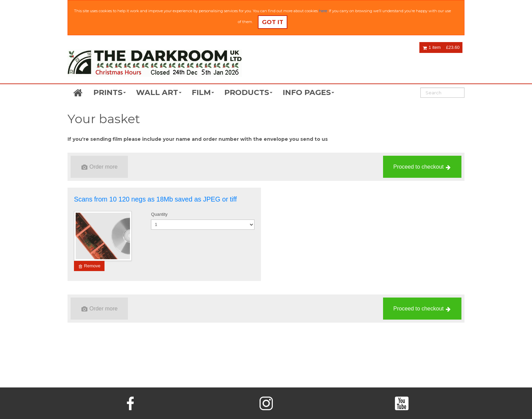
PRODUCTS (248, 92)
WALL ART (159, 92)
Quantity (159, 214)
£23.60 (453, 47)
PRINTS (110, 92)
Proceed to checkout (422, 167)
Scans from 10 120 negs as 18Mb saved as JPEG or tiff (155, 199)
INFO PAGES (308, 92)
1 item (432, 47)
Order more (100, 167)
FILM (203, 92)
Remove (90, 266)
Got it (273, 22)
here (323, 11)
